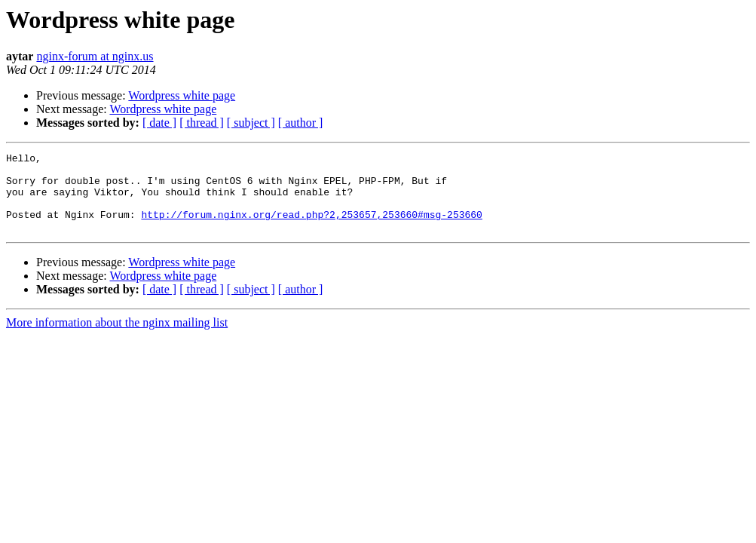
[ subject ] (251, 123)
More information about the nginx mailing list (117, 338)
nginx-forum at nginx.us (95, 56)
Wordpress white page (182, 95)
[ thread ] (202, 123)
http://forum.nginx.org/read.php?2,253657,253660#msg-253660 (311, 228)
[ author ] (301, 123)
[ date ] (159, 123)
